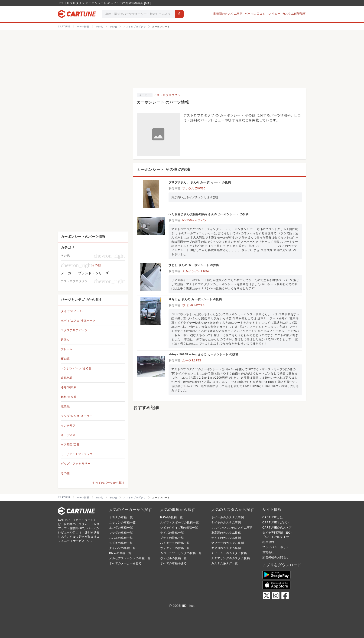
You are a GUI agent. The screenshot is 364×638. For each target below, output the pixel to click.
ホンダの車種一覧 (121, 528)
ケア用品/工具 (70, 445)
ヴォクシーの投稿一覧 (175, 548)
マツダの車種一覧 (121, 533)
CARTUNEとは (273, 517)
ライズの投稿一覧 (172, 533)
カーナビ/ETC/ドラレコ (77, 454)
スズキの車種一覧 (121, 543)
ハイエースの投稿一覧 (175, 543)
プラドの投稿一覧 (172, 538)
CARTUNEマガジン (276, 522)
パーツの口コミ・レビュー (263, 14)
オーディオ (68, 435)
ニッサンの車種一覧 (122, 522)
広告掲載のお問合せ (276, 557)
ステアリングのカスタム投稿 (231, 558)
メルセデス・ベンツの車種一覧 (130, 558)
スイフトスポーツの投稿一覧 (179, 522)
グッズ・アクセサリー (76, 464)
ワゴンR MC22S (193, 305)
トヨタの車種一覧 (121, 517)
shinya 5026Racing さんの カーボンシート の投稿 (203, 354)
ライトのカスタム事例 (226, 538)
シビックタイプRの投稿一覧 (179, 528)
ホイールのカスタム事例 (228, 517)
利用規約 (268, 542)
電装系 (65, 407)
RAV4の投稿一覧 (172, 517)
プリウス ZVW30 (194, 188)
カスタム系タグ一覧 (225, 563)
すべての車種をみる (174, 563)
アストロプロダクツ (167, 95)
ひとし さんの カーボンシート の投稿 (194, 265)
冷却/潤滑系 (69, 387)
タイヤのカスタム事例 (226, 522)
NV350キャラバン (194, 220)
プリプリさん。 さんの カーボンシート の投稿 (200, 182)
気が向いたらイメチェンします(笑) (195, 197)
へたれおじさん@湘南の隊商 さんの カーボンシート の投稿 (209, 214)
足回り (65, 340)
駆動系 (65, 359)
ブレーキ (67, 349)
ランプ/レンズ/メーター (77, 416)
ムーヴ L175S (192, 360)
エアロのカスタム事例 (226, 548)
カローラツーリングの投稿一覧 (181, 553)
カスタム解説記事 (294, 14)
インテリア (68, 426)
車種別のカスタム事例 (228, 14)
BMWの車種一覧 (120, 553)
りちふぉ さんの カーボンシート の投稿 (195, 299)
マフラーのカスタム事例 (228, 543)
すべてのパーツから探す (109, 483)
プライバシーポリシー (277, 547)
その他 (65, 473)
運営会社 (268, 552)
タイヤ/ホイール (72, 311)
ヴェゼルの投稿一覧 (174, 558)
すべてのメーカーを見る (125, 563)
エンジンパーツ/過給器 (76, 368)
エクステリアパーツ (74, 330)
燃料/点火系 (69, 397)
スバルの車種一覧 (121, 538)
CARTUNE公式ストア (277, 528)
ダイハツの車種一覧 (122, 548)
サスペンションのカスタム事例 (232, 528)
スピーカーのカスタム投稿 (229, 553)
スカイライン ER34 (195, 271)
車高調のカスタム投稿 (226, 533)
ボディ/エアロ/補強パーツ (78, 321)
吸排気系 (67, 378)
